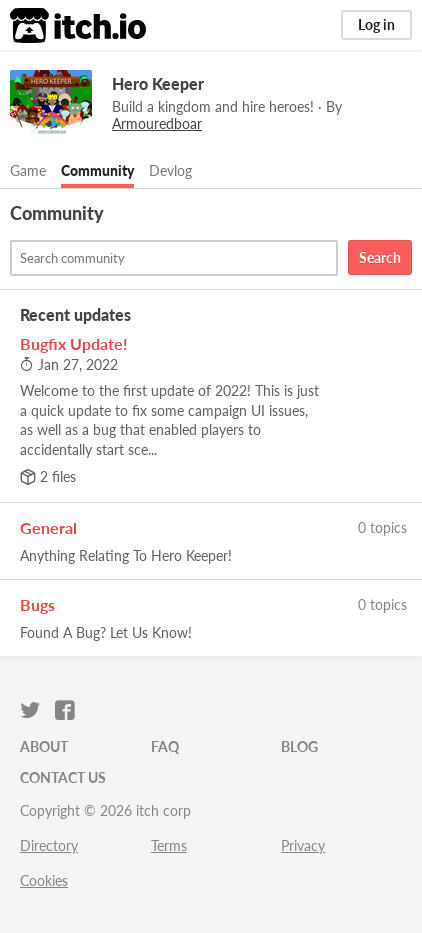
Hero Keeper (158, 83)
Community (97, 170)
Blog (299, 746)
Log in (376, 24)
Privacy (303, 845)
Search (380, 257)
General (48, 527)
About (44, 746)
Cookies (44, 880)
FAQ (165, 746)
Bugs (37, 604)
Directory (49, 845)
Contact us (63, 777)
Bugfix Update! (74, 343)
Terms (169, 845)
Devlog (170, 170)
